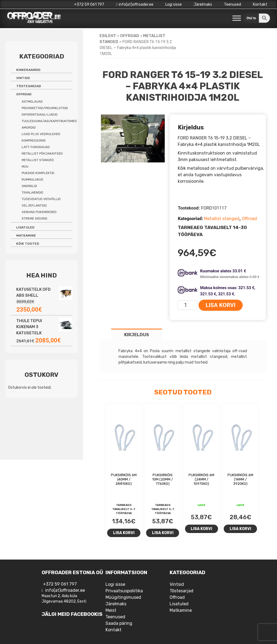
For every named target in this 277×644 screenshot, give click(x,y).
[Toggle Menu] (237, 18)
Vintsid (23, 78)
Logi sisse (174, 4)
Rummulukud (32, 179)
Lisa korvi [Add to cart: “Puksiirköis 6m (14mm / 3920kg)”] (240, 529)
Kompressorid (34, 140)
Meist (111, 610)
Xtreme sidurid (34, 218)
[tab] (137, 334)
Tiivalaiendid (32, 192)
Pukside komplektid (38, 173)
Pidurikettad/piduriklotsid (45, 108)
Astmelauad (32, 102)
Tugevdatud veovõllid (41, 199)
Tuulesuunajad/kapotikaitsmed (49, 121)
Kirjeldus (137, 335)
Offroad (130, 36)
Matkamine (26, 236)
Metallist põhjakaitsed (42, 153)
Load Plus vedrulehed (41, 134)
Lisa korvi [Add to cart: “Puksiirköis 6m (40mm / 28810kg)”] (124, 533)
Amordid (29, 128)
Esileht (108, 36)
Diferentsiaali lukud (40, 115)
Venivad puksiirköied (39, 212)
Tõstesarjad (29, 86)
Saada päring (119, 623)
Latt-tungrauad (36, 147)
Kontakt (260, 4)
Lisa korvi (220, 305)
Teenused (233, 4)
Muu (25, 166)
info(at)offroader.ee (135, 4)
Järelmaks (203, 4)
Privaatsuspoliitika (124, 591)
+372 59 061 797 (89, 4)
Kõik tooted (28, 244)
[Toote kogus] (188, 305)
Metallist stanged (222, 219)
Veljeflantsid (34, 205)
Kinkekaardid (28, 70)
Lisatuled (25, 227)
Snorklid (29, 186)
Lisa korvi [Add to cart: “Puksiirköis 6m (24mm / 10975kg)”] (201, 529)
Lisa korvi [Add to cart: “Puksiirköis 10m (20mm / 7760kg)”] (163, 533)
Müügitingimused (123, 597)
